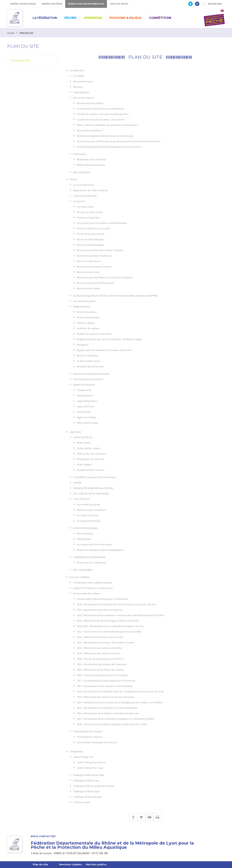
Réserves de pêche (88, 356)
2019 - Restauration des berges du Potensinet (102, 664)
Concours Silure (82, 802)
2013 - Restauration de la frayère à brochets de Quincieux (108, 713)
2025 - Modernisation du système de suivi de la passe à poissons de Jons (117, 604)
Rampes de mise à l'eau (90, 212)
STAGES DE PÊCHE (83, 437)
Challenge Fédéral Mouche (88, 797)
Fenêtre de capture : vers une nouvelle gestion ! (103, 114)
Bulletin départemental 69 (91, 165)
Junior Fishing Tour (83, 757)
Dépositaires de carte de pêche (91, 190)
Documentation (85, 534)
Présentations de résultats (88, 731)
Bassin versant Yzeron (89, 261)
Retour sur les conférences (92, 563)
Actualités (79, 76)
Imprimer (158, 817)
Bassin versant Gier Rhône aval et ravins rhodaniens (105, 277)
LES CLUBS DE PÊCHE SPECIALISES (91, 494)
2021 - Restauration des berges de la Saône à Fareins (106, 642)
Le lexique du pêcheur (89, 521)
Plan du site (21, 61)
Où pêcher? (79, 201)
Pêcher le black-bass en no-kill (93, 228)
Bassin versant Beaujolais (91, 245)
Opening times (85, 396)
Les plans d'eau (85, 207)
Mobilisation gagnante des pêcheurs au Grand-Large (105, 136)
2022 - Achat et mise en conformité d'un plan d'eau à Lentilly (109, 632)
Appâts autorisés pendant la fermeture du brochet (104, 350)
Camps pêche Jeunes (89, 448)
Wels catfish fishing (87, 423)
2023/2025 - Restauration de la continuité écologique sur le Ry (110, 626)
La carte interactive (84, 185)
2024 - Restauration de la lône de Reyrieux (100, 610)
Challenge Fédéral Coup (86, 780)
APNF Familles (84, 465)
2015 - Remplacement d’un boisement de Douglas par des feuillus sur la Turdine (120, 702)
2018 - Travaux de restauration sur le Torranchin (102, 675)
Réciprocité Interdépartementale (91, 374)
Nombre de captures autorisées (94, 334)
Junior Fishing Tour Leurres (91, 762)
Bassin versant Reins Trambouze (94, 256)
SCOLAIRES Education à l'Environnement (95, 477)
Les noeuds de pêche (89, 504)
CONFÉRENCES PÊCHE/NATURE (89, 557)
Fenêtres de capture (88, 328)
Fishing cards (84, 390)
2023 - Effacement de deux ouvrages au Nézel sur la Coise (108, 621)
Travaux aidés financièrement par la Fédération (102, 599)
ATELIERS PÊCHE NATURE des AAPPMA (93, 488)
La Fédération (45, 18)
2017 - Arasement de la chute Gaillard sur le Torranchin (106, 681)
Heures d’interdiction (88, 317)
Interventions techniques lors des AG (97, 742)
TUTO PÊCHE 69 (81, 499)
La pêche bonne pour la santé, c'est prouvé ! (101, 119)
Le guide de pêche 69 (85, 196)
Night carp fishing (86, 417)
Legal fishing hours (87, 401)
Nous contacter (43, 836)
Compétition (160, 18)
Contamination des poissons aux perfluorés (100, 109)
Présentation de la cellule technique (93, 583)
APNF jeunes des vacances (91, 454)
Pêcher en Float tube (88, 218)
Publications (80, 154)
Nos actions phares (84, 98)
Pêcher (70, 18)
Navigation (83, 345)
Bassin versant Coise (88, 272)
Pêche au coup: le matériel (91, 510)
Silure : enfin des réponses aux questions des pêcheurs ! (107, 125)
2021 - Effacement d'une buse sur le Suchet (100, 637)
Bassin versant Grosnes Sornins (94, 267)
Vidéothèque (84, 539)
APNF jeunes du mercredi (90, 459)
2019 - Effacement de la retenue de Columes (101, 670)
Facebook (133, 817)
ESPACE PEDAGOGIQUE (85, 528)
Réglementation (82, 307)
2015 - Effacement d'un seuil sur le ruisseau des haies (105, 697)
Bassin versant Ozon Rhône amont (95, 283)
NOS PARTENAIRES (83, 570)
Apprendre (93, 18)
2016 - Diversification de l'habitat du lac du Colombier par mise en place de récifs (120, 691)
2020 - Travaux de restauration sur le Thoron (100, 659)
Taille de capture (86, 323)
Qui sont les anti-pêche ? (90, 130)
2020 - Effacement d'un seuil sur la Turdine (99, 648)
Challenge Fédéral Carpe (87, 791)
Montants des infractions (90, 366)
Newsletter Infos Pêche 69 (91, 159)
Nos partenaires (82, 172)
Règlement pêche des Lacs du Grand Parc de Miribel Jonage (109, 339)
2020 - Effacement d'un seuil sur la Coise (98, 653)
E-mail (149, 817)
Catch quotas (84, 412)
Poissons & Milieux (126, 18)
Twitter (141, 817)
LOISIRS (77, 483)
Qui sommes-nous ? (84, 81)
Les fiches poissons (88, 515)
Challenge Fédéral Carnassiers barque (94, 786)
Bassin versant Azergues (90, 239)
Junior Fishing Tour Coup (90, 768)
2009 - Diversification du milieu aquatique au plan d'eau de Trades (112, 724)
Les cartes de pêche (84, 301)
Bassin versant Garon (88, 288)
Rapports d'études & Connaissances (93, 588)
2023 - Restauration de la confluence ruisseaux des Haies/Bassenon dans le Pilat (120, 615)
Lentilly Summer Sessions (91, 470)
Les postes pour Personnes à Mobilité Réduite (102, 223)
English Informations (84, 385)
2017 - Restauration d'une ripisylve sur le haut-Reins (105, 686)
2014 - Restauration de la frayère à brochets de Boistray (107, 708)
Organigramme (81, 92)
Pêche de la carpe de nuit (91, 234)
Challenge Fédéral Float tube (89, 775)
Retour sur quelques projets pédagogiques (100, 550)
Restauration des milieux (90, 103)
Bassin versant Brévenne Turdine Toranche (100, 250)
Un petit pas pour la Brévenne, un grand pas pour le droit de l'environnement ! (119, 141)
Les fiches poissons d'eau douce (95, 544)
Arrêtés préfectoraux (88, 361)
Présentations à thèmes (90, 737)
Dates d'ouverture (87, 312)
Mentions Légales (71, 865)
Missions (78, 87)
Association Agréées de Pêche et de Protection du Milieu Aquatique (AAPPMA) (116, 296)
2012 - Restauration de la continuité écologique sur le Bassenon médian (115, 719)
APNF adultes (84, 443)
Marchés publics (98, 865)
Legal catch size (86, 406)
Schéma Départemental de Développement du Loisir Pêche (109, 147)
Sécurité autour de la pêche (88, 379)
